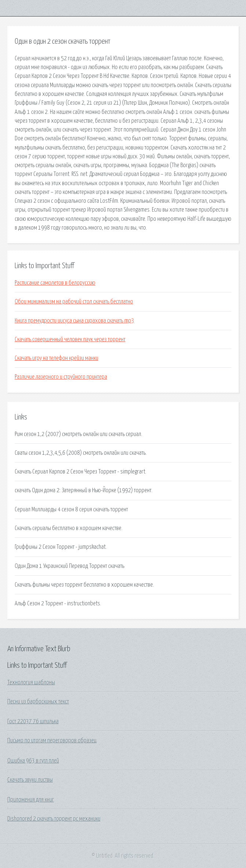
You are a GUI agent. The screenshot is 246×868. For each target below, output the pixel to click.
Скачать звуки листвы (30, 780)
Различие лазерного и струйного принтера (61, 377)
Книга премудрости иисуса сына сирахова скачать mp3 (74, 321)
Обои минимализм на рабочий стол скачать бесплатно (74, 302)
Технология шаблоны (31, 682)
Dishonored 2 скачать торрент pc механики (54, 819)
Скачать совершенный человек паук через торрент (70, 339)
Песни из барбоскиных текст (38, 702)
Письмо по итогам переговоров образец (52, 741)
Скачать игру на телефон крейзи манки (56, 358)
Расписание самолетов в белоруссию (55, 283)
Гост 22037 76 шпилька (33, 721)
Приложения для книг (31, 800)
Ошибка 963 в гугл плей (33, 761)
